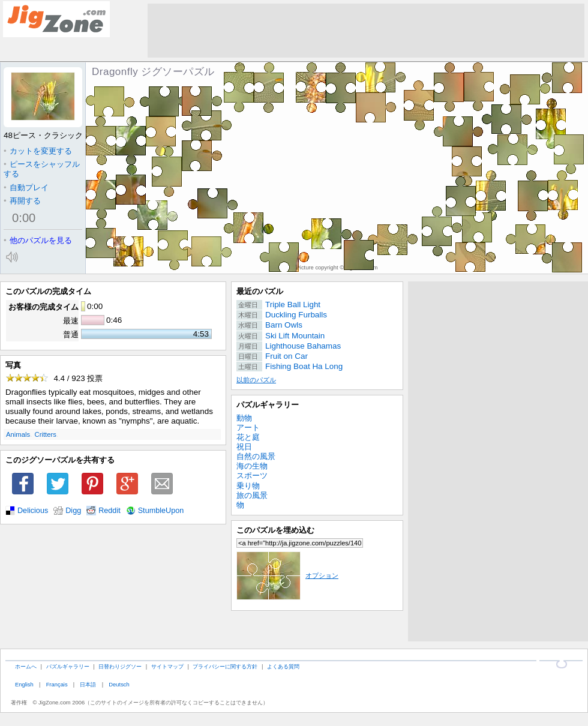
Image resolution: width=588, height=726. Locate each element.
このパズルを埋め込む (275, 530)
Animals (18, 434)
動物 (244, 418)
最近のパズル (260, 291)
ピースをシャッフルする (42, 169)
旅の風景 (252, 495)
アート (248, 427)
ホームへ (26, 666)
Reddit (109, 511)
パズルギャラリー (268, 405)
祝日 (244, 447)
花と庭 (248, 437)
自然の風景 (256, 456)
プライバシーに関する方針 (225, 666)
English (24, 684)
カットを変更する (38, 151)
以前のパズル (256, 380)
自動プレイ (26, 187)
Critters (46, 434)
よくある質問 (283, 666)
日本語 (88, 684)
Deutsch (119, 684)
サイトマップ (167, 666)
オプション (287, 575)
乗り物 (248, 486)
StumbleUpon (161, 511)
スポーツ (252, 475)
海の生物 (252, 466)
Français (57, 684)
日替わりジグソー (120, 666)
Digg (73, 511)
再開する (22, 201)
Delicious (33, 511)
